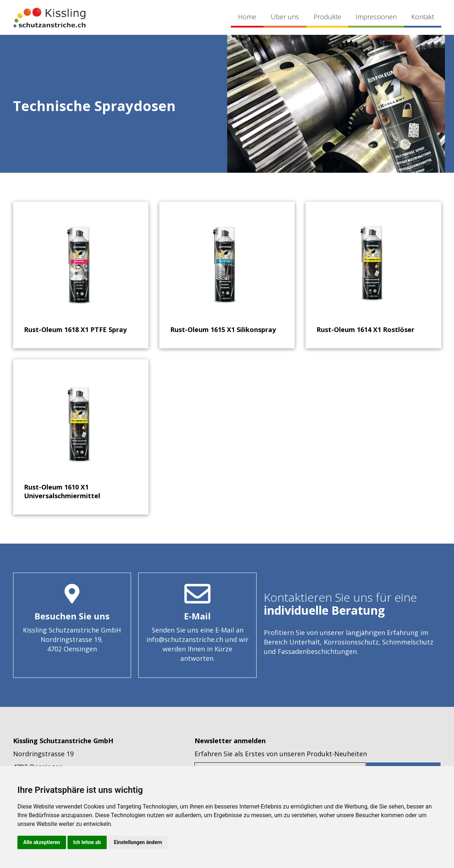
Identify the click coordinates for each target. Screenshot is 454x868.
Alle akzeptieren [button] (42, 842)
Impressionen (376, 17)
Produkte (327, 17)
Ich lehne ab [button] (87, 842)
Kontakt (423, 17)
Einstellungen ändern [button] (138, 842)
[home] (49, 17)
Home (247, 17)
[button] (327, 18)
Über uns (285, 17)
